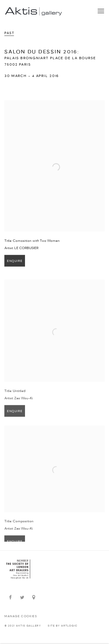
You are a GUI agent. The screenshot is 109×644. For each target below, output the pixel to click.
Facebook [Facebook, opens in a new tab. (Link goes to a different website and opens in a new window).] (10, 598)
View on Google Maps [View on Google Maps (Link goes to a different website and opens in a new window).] (34, 598)
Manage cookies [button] (21, 616)
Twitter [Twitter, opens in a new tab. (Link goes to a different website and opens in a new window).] (22, 598)
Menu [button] (100, 11)
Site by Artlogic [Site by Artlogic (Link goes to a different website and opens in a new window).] (62, 626)
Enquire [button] (15, 264)
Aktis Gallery (33, 11)
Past (9, 33)
